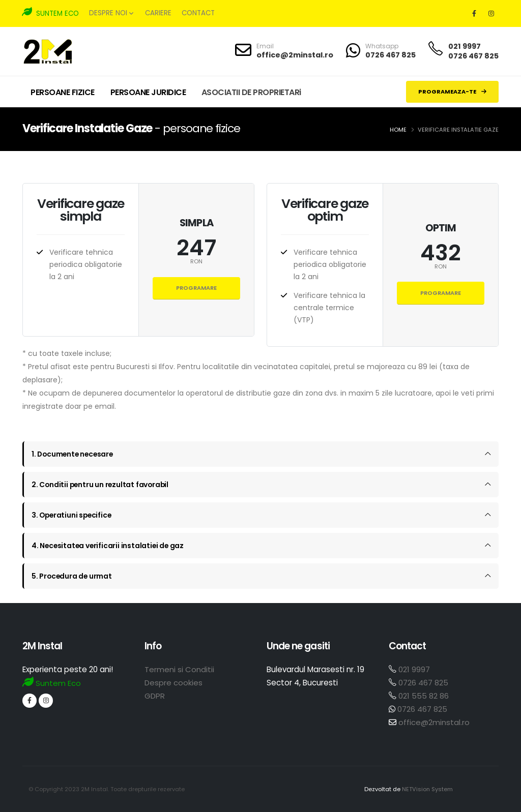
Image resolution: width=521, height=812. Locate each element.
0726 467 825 (390, 55)
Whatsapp (382, 46)
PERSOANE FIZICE (63, 92)
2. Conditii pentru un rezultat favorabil (102, 485)
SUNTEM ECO (51, 12)
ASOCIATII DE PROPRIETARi (251, 92)
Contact (198, 13)
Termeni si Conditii (179, 669)
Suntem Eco (52, 683)
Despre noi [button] (111, 13)
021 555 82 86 (424, 696)
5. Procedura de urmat (73, 576)
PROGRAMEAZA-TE (452, 92)
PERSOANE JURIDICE (148, 92)
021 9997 (465, 46)
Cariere (158, 13)
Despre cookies (173, 683)
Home (398, 130)
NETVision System (427, 789)
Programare (196, 288)
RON (196, 262)
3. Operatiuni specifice (73, 515)
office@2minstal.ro (295, 55)
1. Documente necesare (74, 454)
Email (265, 46)
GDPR (155, 696)
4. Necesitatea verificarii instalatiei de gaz (109, 546)
